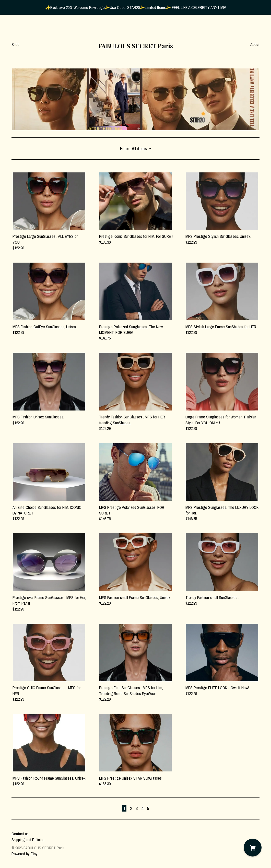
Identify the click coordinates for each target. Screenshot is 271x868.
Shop (15, 44)
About (255, 44)
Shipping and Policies (28, 840)
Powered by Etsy (25, 854)
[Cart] (253, 848)
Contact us (20, 834)
